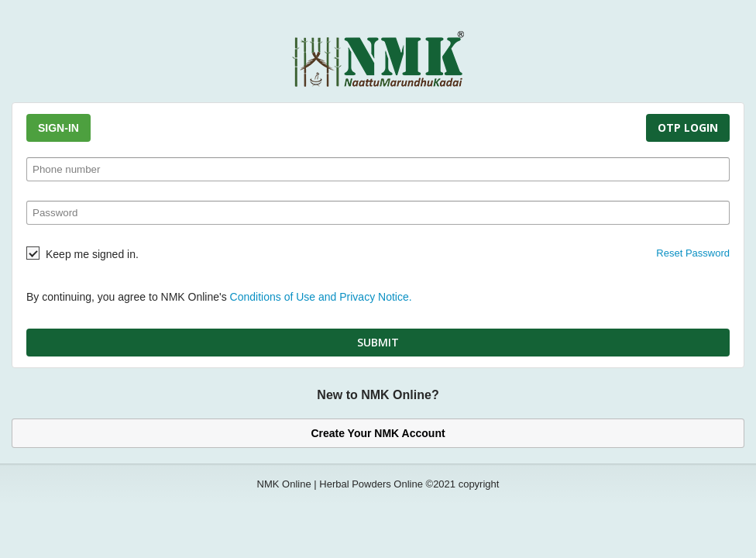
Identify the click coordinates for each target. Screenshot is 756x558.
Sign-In (58, 128)
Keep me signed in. (92, 254)
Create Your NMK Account (378, 433)
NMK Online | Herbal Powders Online (340, 484)
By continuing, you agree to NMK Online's (219, 297)
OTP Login (688, 127)
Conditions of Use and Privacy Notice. (321, 297)
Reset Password (693, 253)
